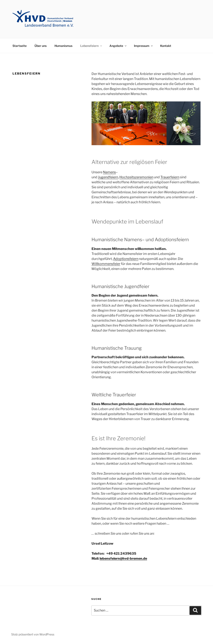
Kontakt (166, 46)
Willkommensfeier (106, 264)
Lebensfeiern (91, 46)
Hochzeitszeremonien (136, 177)
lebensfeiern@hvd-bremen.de (123, 559)
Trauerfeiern (170, 177)
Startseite (20, 46)
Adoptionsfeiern (126, 259)
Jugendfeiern (108, 177)
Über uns (41, 46)
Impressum (144, 46)
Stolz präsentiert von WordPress (33, 634)
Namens (109, 172)
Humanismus (63, 46)
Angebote (118, 46)
